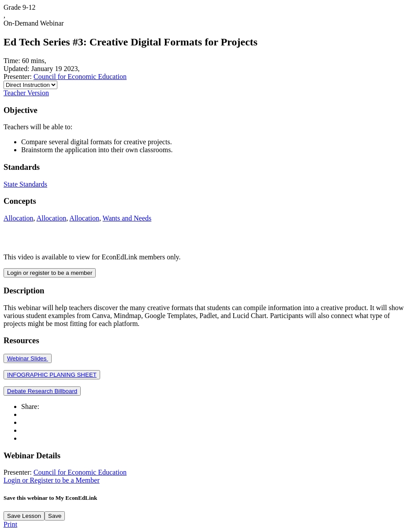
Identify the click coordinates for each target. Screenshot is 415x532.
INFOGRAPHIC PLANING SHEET (52, 375)
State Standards (25, 184)
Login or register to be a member (50, 273)
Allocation (19, 218)
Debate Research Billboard (42, 391)
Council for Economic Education (80, 77)
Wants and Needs (127, 218)
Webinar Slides (28, 358)
